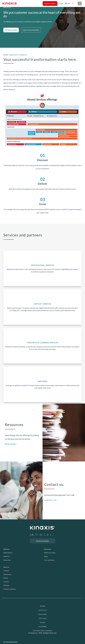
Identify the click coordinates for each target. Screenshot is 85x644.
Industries (7, 560)
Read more (10, 444)
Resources (48, 549)
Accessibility (42, 626)
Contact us (50, 500)
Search (73, 3)
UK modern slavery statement (43, 631)
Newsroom (7, 574)
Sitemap (42, 606)
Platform (7, 556)
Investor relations (9, 589)
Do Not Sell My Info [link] (10, 642)
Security (43, 622)
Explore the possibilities (31, 30)
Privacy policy (43, 614)
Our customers (49, 560)
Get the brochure (11, 30)
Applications (8, 553)
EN (69, 3)
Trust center (43, 618)
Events (6, 578)
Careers (6, 582)
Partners (6, 585)
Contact (6, 571)
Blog (46, 556)
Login (61, 3)
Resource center (50, 553)
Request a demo (50, 3)
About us (6, 567)
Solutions (6, 549)
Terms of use (43, 610)
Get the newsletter (42, 541)
